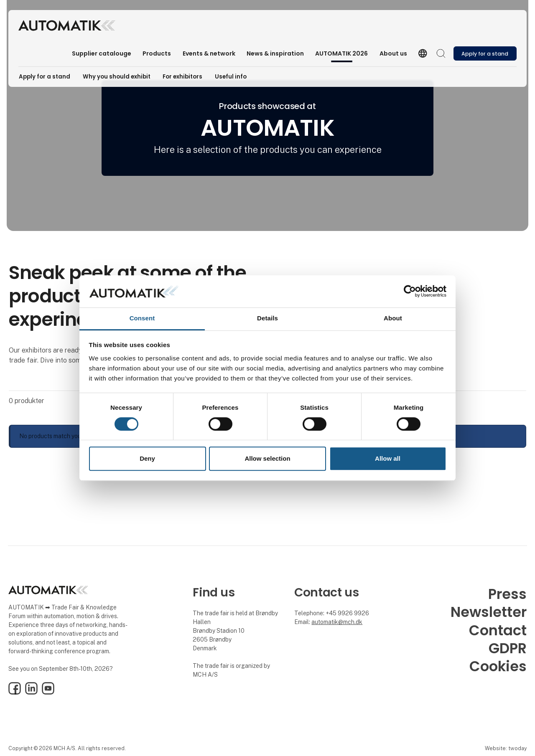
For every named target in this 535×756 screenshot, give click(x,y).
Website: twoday (506, 748)
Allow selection (267, 458)
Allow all (388, 458)
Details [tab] (267, 318)
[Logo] (67, 25)
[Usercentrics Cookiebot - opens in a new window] (410, 292)
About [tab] (393, 318)
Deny (147, 458)
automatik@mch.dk (337, 622)
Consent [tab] (142, 318)
